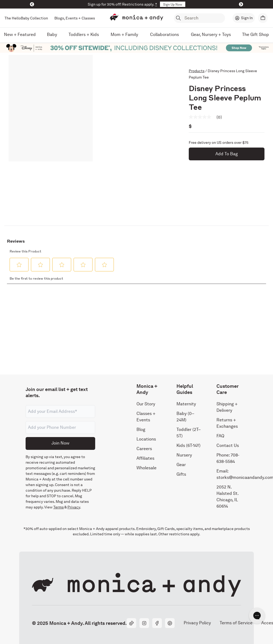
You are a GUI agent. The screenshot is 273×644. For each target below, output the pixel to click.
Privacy (74, 507)
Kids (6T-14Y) (188, 445)
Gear (181, 465)
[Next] (241, 4)
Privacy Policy (197, 623)
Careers (144, 449)
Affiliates (145, 458)
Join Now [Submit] (60, 443)
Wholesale (146, 468)
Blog (141, 429)
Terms (59, 507)
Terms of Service (236, 623)
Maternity (186, 404)
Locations (146, 439)
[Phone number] (60, 427)
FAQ (220, 436)
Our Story (146, 404)
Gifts (181, 474)
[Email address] (60, 411)
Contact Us (228, 445)
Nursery (184, 455)
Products (197, 71)
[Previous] (32, 4)
